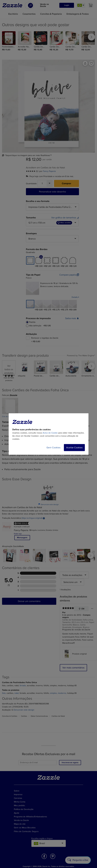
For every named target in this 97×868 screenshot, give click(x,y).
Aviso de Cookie (50, 433)
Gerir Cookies (53, 448)
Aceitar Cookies (74, 448)
